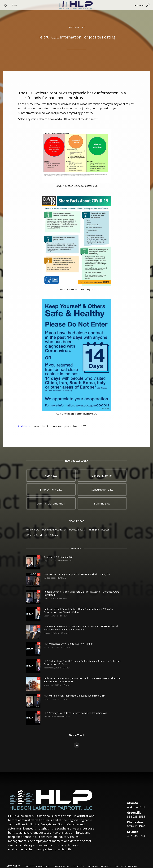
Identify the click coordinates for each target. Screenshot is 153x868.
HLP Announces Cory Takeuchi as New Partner (68, 644)
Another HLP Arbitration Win (58, 557)
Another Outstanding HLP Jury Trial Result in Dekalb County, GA (77, 574)
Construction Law (64, 561)
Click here (24, 426)
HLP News (62, 578)
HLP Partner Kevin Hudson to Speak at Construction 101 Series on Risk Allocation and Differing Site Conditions (81, 628)
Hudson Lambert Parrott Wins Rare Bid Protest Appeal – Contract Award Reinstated (81, 593)
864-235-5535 (136, 817)
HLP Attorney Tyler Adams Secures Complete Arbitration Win (75, 713)
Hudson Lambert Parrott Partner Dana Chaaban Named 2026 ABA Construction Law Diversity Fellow (78, 611)
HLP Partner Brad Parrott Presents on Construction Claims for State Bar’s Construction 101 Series (82, 663)
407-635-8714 (136, 836)
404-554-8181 (136, 807)
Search (139, 5)
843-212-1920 (136, 826)
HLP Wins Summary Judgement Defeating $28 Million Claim (74, 696)
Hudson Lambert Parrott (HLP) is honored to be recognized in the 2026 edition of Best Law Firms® (82, 680)
